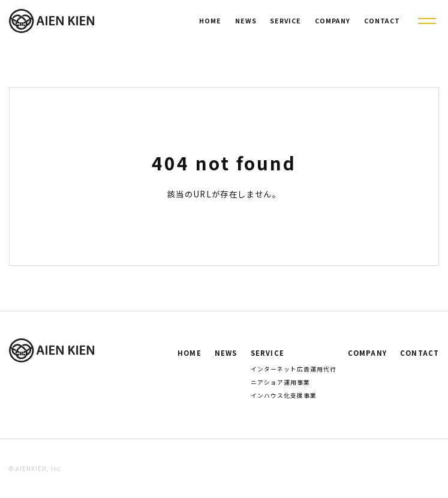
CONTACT (382, 21)
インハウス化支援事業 (284, 395)
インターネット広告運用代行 (294, 369)
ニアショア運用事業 (280, 382)
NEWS (246, 21)
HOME (210, 21)
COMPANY (333, 21)
